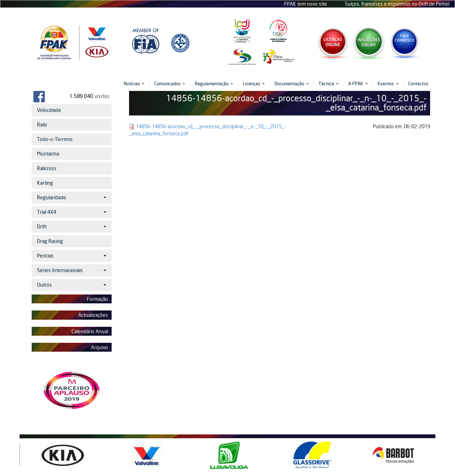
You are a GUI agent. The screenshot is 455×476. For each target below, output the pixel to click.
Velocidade (49, 110)
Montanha (48, 154)
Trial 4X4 (72, 212)
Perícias (72, 256)
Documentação (292, 83)
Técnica (329, 83)
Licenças (254, 83)
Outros (72, 285)
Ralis (42, 125)
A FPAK (358, 83)
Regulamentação (214, 83)
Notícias (134, 83)
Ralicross (47, 168)
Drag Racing (50, 241)
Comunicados (170, 83)
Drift (72, 226)
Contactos (418, 83)
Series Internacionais (72, 270)
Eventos (388, 83)
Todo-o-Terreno (55, 139)
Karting (45, 183)
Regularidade (72, 197)
